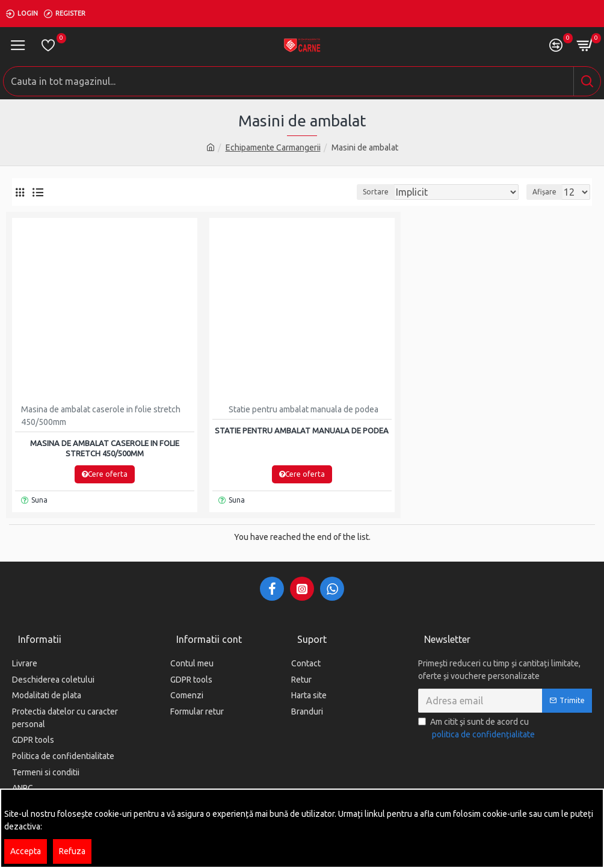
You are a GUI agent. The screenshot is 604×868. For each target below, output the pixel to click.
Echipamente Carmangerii (273, 147)
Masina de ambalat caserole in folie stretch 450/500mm (105, 448)
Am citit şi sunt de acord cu (477, 730)
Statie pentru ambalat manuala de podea (302, 430)
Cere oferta (105, 474)
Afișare (544, 192)
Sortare (376, 192)
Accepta (26, 851)
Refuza (72, 851)
